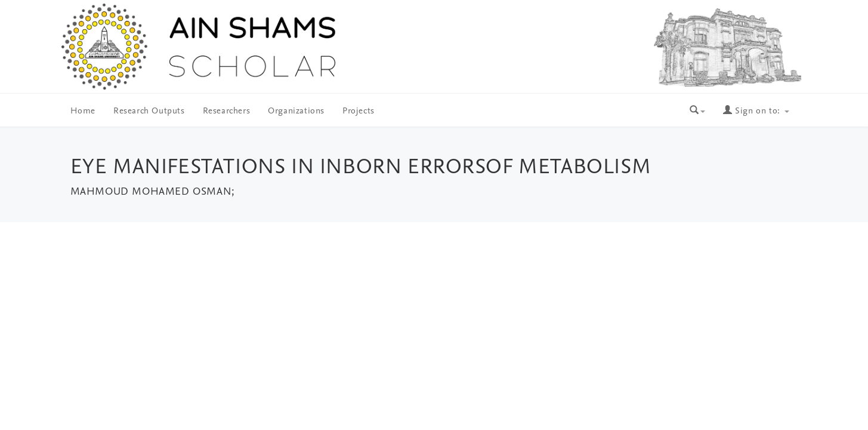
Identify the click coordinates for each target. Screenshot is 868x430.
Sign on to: (756, 111)
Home (83, 111)
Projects (359, 111)
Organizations (296, 111)
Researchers (227, 111)
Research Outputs (149, 111)
